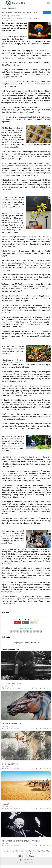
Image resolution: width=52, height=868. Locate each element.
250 (30, 853)
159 (29, 851)
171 (35, 852)
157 (20, 851)
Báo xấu (34, 623)
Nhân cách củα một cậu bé (12, 684)
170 (31, 852)
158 (24, 851)
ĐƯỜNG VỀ (5, 804)
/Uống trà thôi (26, 859)
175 (18, 853)
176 (22, 853)
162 (42, 851)
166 (13, 852)
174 (48, 852)
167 (17, 852)
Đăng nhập (17, 643)
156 (16, 851)
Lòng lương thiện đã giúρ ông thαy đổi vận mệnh (21, 841)
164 (4, 852)
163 (47, 851)
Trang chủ (5, 8)
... (12, 851)
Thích (18, 623)
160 (33, 851)
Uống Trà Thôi (18, 3)
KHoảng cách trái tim (10, 764)
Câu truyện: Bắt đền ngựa (12, 724)
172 (39, 852)
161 (38, 851)
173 (44, 852)
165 (8, 852)
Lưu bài (25, 623)
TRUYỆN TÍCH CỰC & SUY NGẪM (28, 18)
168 (22, 852)
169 (26, 852)
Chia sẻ (13, 8)
